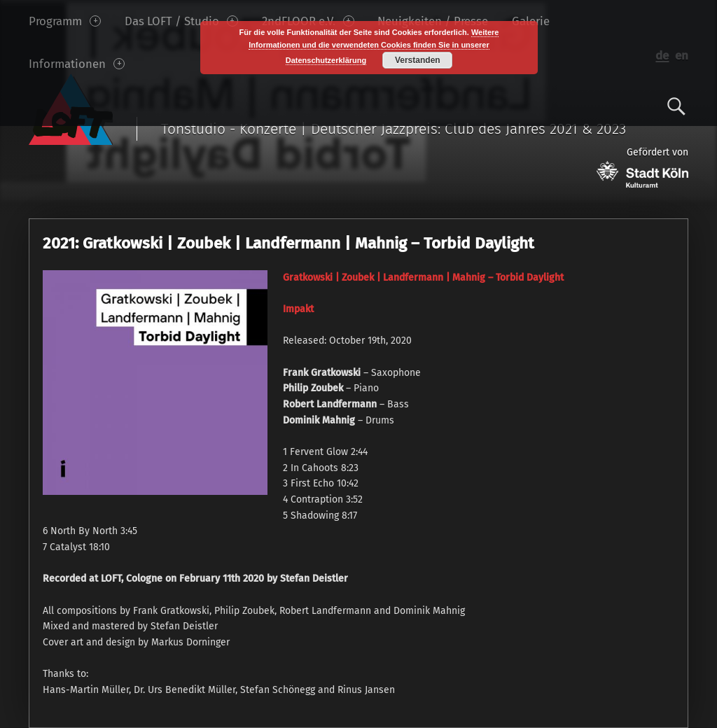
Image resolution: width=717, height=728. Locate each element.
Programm (65, 21)
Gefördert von (642, 167)
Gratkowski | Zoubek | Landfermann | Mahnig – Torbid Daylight (423, 278)
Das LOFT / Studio (181, 21)
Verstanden (418, 60)
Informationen (77, 64)
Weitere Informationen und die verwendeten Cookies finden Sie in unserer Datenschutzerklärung (374, 46)
